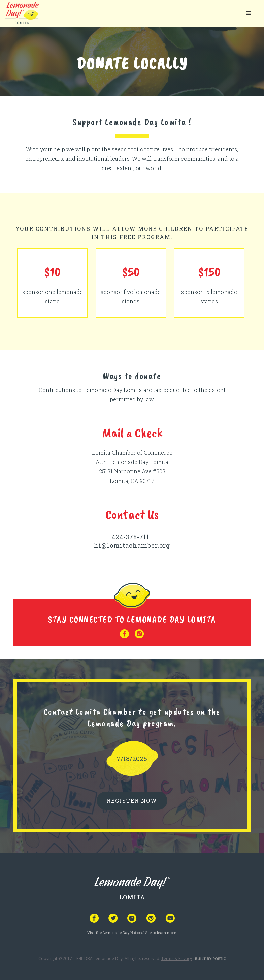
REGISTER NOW (132, 801)
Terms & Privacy (177, 959)
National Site (141, 933)
